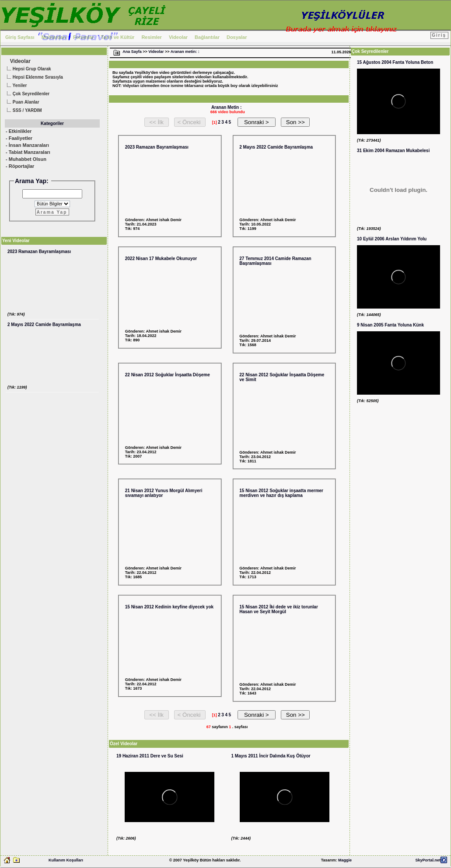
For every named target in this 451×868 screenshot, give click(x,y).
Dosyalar (237, 37)
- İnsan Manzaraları (27, 145)
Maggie (345, 860)
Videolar (178, 37)
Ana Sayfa (132, 52)
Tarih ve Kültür (118, 37)
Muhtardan (54, 37)
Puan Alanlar (22, 102)
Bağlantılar (207, 37)
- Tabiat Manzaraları (28, 152)
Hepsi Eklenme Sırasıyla (34, 78)
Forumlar (84, 37)
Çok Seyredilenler (27, 94)
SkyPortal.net (428, 860)
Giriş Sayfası (20, 37)
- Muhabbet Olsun (26, 159)
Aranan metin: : (185, 52)
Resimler (151, 37)
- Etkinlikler (19, 131)
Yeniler (16, 86)
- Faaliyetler (19, 138)
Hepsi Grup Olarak (28, 69)
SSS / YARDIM (23, 111)
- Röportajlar (20, 166)
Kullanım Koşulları (66, 860)
